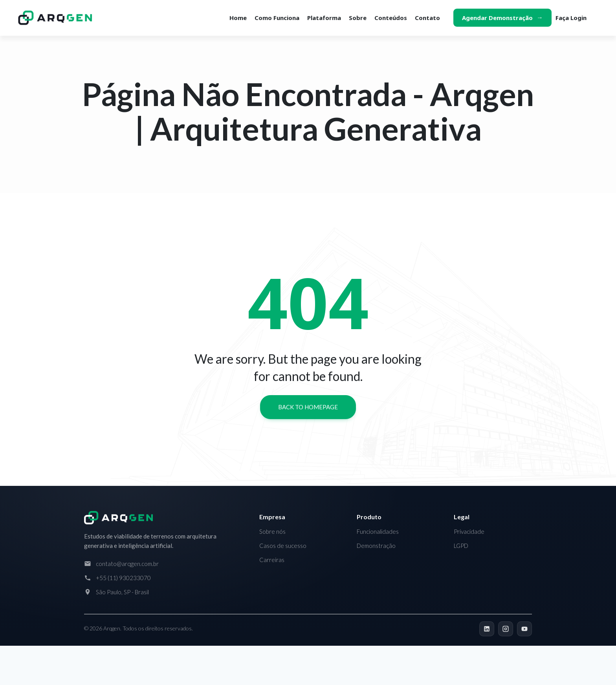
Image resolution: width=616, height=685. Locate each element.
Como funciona (277, 18)
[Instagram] (506, 629)
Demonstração (376, 546)
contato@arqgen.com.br (127, 564)
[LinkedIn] (487, 629)
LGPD (461, 546)
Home (238, 18)
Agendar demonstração (497, 18)
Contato (427, 18)
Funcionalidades (378, 531)
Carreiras (272, 560)
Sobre (358, 18)
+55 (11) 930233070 (123, 578)
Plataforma (324, 18)
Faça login (571, 18)
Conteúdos (391, 18)
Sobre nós (272, 531)
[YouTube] (524, 629)
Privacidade (469, 531)
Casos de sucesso (283, 546)
